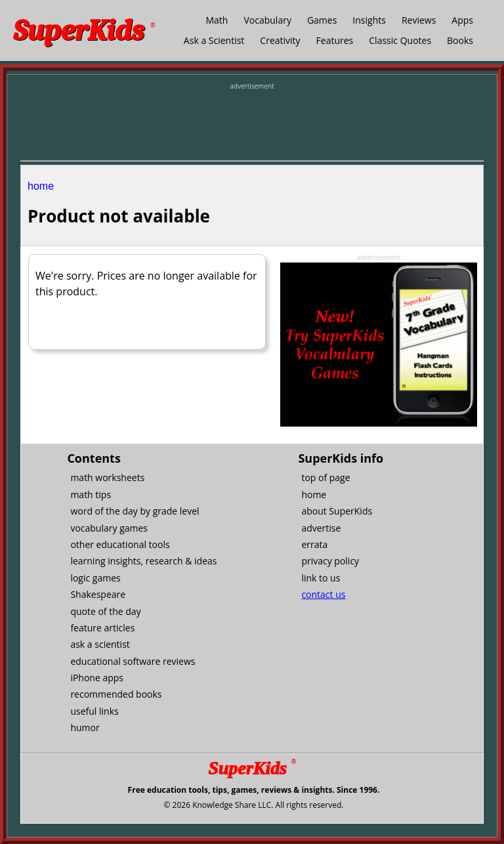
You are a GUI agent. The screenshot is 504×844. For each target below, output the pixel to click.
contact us (323, 594)
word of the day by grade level (135, 511)
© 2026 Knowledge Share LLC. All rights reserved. (253, 805)
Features (335, 40)
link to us (321, 578)
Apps (462, 20)
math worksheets (107, 477)
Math (217, 20)
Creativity (280, 40)
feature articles (102, 628)
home (41, 186)
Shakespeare (98, 594)
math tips (91, 495)
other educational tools (120, 544)
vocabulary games (109, 528)
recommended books (116, 694)
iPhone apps (97, 678)
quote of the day (105, 611)
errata (314, 544)
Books (460, 40)
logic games (95, 578)
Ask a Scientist (214, 40)
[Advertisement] (252, 124)
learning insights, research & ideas (143, 561)
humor (85, 728)
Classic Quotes (400, 40)
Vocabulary (267, 20)
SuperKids (84, 31)
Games (322, 20)
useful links (94, 711)
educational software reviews (133, 661)
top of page (325, 477)
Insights (369, 20)
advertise (321, 528)
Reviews (419, 20)
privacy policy (330, 561)
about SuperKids (337, 511)
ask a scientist (100, 644)
